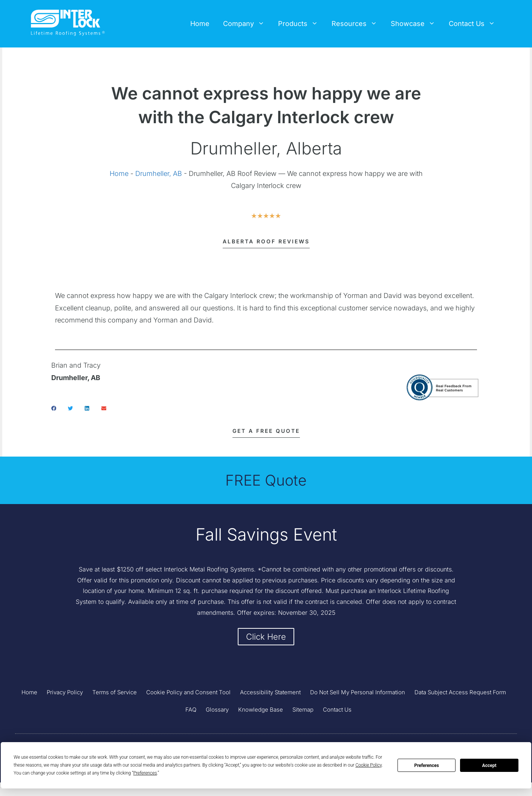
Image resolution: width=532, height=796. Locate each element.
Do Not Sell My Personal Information (358, 694)
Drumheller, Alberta (266, 148)
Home (200, 24)
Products (301, 24)
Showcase (416, 24)
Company (247, 24)
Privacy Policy (65, 694)
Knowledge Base (261, 711)
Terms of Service (115, 694)
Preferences (427, 765)
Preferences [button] (145, 773)
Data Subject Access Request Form (460, 694)
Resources (358, 24)
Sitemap (303, 711)
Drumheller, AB (159, 173)
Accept (489, 765)
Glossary (217, 711)
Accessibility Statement (270, 694)
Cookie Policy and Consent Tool (188, 694)
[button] (54, 408)
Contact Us (475, 24)
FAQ (191, 711)
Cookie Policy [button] (368, 765)
